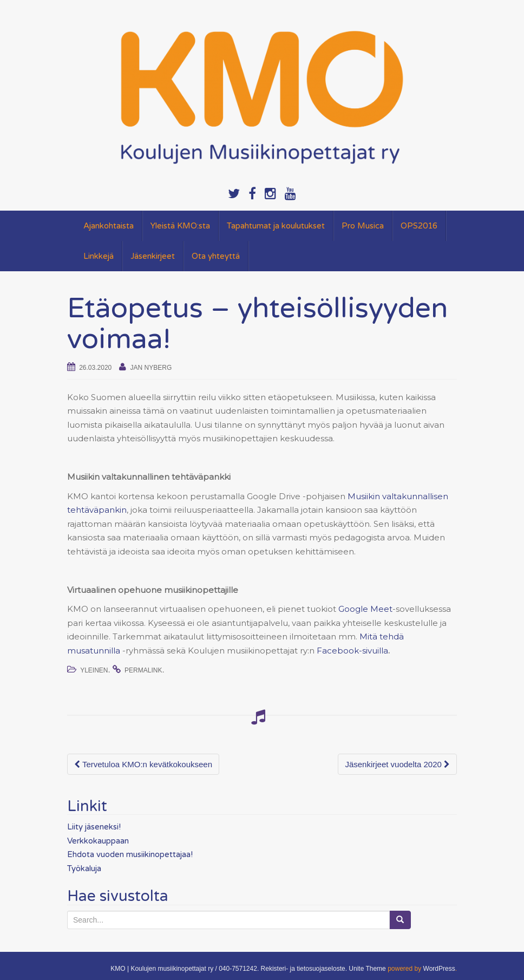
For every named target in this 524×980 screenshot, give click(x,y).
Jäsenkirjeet (153, 256)
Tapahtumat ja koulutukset (276, 226)
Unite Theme (367, 969)
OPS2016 (419, 226)
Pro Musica (363, 226)
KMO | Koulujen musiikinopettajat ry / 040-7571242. (185, 969)
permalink (143, 670)
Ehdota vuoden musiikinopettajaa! (130, 854)
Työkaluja (84, 868)
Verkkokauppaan (98, 841)
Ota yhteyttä (216, 256)
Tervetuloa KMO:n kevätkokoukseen (143, 764)
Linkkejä (99, 256)
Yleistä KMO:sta (180, 226)
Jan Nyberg (151, 368)
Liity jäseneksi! (94, 827)
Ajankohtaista (109, 226)
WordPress (439, 969)
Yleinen (94, 670)
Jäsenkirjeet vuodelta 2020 (397, 764)
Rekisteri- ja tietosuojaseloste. (304, 969)
